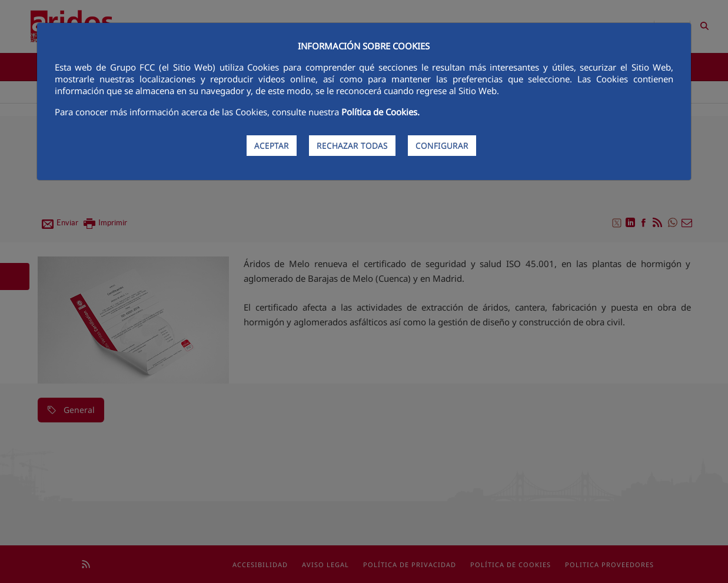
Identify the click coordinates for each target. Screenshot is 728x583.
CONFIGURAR (442, 146)
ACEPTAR (272, 146)
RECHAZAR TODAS (352, 146)
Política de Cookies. (380, 112)
